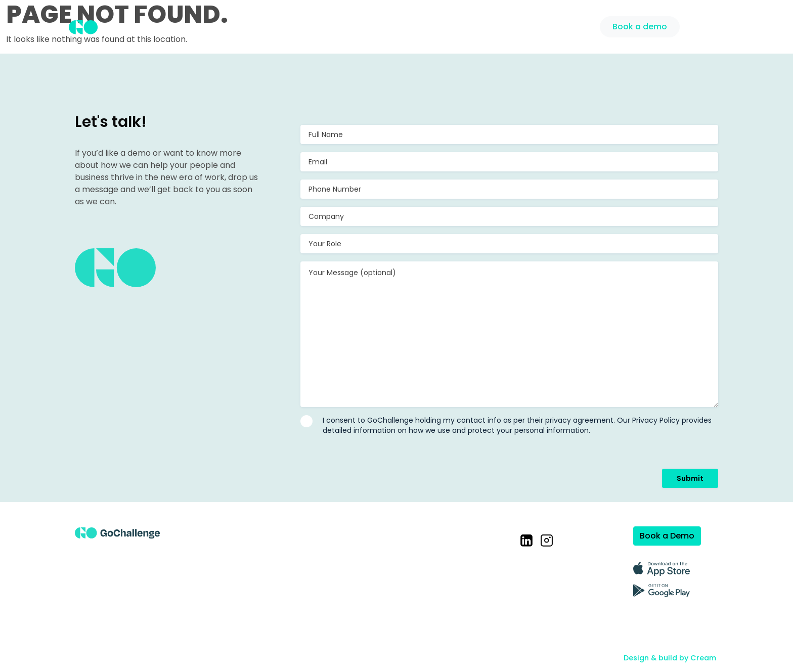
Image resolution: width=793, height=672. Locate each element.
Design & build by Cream (670, 658)
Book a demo (640, 27)
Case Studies (470, 26)
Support (572, 26)
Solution (412, 26)
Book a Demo (667, 536)
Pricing (526, 26)
